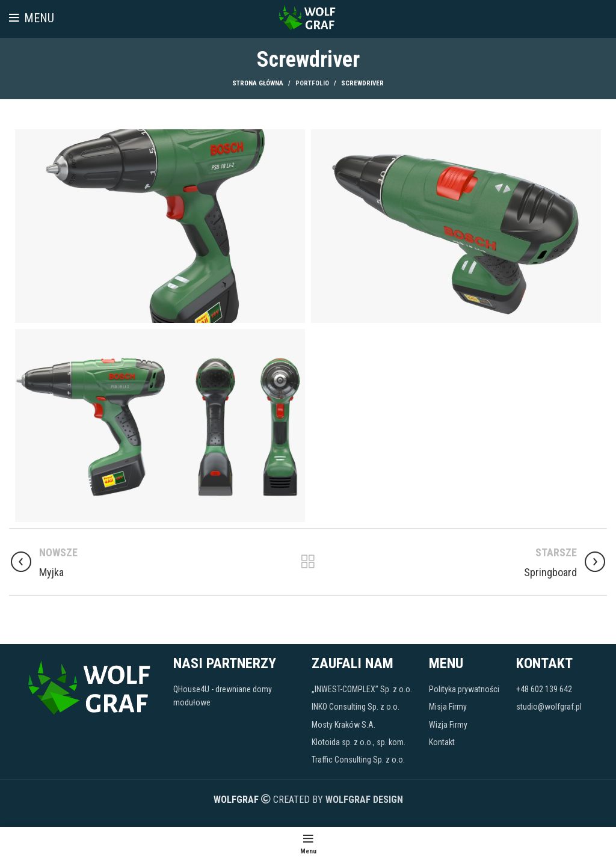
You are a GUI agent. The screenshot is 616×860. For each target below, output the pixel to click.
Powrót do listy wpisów (308, 562)
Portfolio (312, 83)
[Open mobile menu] (32, 18)
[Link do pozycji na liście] (236, 696)
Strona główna (258, 83)
